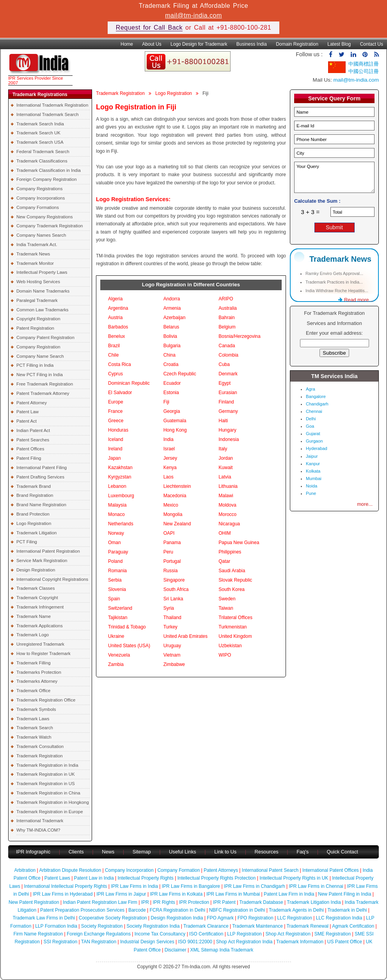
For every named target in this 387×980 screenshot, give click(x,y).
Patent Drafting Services (40, 477)
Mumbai (314, 478)
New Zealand (177, 524)
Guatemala (175, 421)
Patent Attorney (32, 403)
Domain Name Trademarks (43, 291)
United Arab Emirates (186, 636)
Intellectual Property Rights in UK (294, 878)
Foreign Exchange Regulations (99, 934)
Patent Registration (35, 328)
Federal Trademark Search (43, 152)
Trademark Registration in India (47, 765)
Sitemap (142, 852)
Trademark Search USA (40, 142)
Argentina (118, 308)
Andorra (172, 299)
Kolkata (313, 471)
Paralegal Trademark (37, 300)
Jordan (226, 458)
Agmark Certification (353, 926)
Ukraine (116, 636)
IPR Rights (164, 902)
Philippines (230, 552)
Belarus (171, 327)
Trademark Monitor (35, 263)
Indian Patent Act (33, 430)
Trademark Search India (40, 124)
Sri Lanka (173, 599)
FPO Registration (256, 918)
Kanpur (313, 464)
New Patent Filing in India (344, 894)
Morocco (227, 514)
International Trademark (40, 821)
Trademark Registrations (40, 95)
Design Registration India (177, 918)
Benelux (116, 336)
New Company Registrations (44, 217)
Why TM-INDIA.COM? (38, 830)
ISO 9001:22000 (195, 942)
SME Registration (333, 934)
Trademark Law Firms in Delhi (44, 918)
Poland (115, 561)
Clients (76, 852)
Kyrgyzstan (120, 477)
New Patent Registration (34, 902)
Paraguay (118, 552)
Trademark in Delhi (347, 910)
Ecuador (172, 383)
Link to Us (225, 852)
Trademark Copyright (37, 598)
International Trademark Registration (52, 105)
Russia (171, 571)
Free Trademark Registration (45, 384)
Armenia (172, 308)
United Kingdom (235, 636)
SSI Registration (60, 942)
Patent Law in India (94, 878)
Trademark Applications (40, 626)
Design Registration (36, 570)
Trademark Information (300, 942)
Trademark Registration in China (48, 793)
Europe (116, 402)
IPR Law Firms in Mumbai (233, 894)
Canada (227, 346)
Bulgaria (172, 346)
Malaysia (117, 505)
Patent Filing (29, 458)
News (109, 852)
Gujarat (313, 434)
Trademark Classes (36, 588)
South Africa (176, 589)
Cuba (224, 364)
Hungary (227, 430)
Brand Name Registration (41, 505)
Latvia (225, 477)
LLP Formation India (56, 926)
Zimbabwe (174, 664)
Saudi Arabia (232, 571)
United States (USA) (129, 646)
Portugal (172, 561)
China (170, 355)
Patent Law (28, 412)
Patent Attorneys (221, 870)
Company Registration (38, 347)
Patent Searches (33, 440)
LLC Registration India (339, 918)
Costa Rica (120, 364)
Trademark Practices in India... (334, 282)
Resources (267, 852)
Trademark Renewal (307, 926)
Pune (311, 493)
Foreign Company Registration (46, 179)
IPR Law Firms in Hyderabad (63, 894)
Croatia (171, 364)
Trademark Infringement (40, 607)
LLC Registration (295, 918)
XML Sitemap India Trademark (222, 950)
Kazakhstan (120, 468)
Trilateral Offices (235, 618)
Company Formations (38, 207)
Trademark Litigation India (314, 902)
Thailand (172, 618)
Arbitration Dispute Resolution (70, 870)
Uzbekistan (230, 646)
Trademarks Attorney (37, 681)
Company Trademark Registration (50, 226)
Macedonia (175, 496)
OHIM (225, 533)
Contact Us (372, 44)
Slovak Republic (235, 580)
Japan (115, 458)
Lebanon (117, 486)
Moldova (227, 505)
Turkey (170, 627)
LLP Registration (244, 934)
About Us (152, 44)
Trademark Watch (34, 737)
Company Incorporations (41, 198)
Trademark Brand (34, 486)
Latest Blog (339, 44)
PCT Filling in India (35, 365)
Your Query (334, 177)
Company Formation (178, 870)
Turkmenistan (233, 627)
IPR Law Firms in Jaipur (121, 894)
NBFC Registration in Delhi (237, 910)
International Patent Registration (48, 551)
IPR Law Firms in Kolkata (176, 894)
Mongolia (173, 514)
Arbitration (25, 870)
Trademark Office (33, 691)
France (115, 411)
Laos (169, 477)
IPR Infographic (33, 852)
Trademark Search (35, 728)
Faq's (303, 852)
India (169, 439)
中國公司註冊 (364, 71)
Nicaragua (229, 524)
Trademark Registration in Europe (50, 812)
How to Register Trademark (43, 653)
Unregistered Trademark (40, 644)
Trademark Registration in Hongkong (53, 802)
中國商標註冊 (364, 64)
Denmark (228, 374)
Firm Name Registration (38, 934)
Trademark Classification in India (49, 170)
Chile (113, 355)
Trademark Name (34, 616)
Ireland (115, 449)
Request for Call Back (149, 28)
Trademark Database (261, 902)
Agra (311, 389)
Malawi (226, 496)
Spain (114, 599)
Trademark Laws (33, 719)
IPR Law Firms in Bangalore (191, 886)
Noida (312, 486)
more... (365, 504)
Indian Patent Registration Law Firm (100, 902)
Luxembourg (121, 496)
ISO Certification (206, 934)
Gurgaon (314, 441)
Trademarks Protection (39, 672)
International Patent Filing (42, 468)
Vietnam (172, 655)
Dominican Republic (129, 383)
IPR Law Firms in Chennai (316, 886)
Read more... (356, 300)
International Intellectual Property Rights (66, 886)
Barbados (118, 327)
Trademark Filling (34, 663)
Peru (168, 552)
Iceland (116, 439)
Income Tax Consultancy (160, 934)
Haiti (223, 421)
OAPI (169, 533)
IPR (145, 902)
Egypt (225, 383)
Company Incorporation (129, 870)
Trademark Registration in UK (46, 774)
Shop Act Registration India (244, 942)
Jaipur (312, 456)
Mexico (171, 505)
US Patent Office (345, 942)
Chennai (314, 411)
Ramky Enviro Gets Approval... (334, 273)
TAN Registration (99, 942)
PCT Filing (27, 542)
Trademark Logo (33, 635)
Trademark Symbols (36, 709)
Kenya (170, 468)
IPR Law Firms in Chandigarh (255, 886)
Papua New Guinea (239, 543)
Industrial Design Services (147, 942)
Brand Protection (33, 514)
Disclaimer (176, 950)
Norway (116, 533)
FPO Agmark (220, 918)
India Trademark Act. (37, 245)
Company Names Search (41, 235)
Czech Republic (180, 374)
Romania (117, 571)
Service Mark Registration (42, 561)
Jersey (170, 458)
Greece (116, 421)
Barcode (137, 910)
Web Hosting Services (38, 282)
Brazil (114, 346)
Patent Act (27, 421)
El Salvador (120, 393)
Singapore (174, 580)
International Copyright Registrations (52, 579)
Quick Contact (343, 852)
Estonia (171, 393)
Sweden (227, 599)
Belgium (227, 327)
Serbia (115, 580)
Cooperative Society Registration (113, 918)
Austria (115, 318)
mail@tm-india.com (193, 15)
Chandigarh (317, 404)
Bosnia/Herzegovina (239, 336)
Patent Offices (30, 449)
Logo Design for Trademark (199, 44)
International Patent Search (270, 870)
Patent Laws (57, 878)
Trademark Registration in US (46, 784)
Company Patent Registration (45, 337)
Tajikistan (118, 618)
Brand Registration (35, 495)
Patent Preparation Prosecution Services (82, 910)
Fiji (166, 402)
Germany (228, 411)
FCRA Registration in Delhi (177, 910)
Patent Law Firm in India (289, 894)
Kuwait (225, 468)
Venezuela (119, 655)
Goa (310, 426)
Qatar (224, 561)
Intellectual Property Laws (42, 272)
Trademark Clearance (206, 926)
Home (127, 44)
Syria (169, 608)
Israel (169, 449)
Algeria (115, 299)
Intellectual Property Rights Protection (217, 878)
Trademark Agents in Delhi (296, 910)
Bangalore (316, 396)
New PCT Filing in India (40, 375)
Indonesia (229, 439)
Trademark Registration (40, 756)
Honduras (118, 430)
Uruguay (172, 646)
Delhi (311, 419)
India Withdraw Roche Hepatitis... (337, 291)
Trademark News (33, 254)
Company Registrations (39, 189)
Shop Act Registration (288, 934)
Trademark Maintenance (257, 926)
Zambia (116, 664)
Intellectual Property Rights (145, 878)
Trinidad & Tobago (127, 627)
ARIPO (226, 299)
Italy (223, 449)
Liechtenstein (177, 486)
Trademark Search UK (38, 133)
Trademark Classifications (42, 161)
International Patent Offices (331, 870)
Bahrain (226, 318)
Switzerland (120, 608)
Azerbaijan (175, 318)
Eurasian (228, 393)
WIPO (225, 655)
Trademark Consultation (40, 746)
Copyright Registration (38, 319)
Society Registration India (153, 926)
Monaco (116, 514)
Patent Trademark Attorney (43, 393)
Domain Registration (297, 44)
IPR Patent (224, 902)
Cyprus (115, 374)
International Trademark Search (48, 114)
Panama (172, 543)
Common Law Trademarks (43, 310)
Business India (252, 44)
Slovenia (117, 589)
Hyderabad (317, 448)
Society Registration (102, 926)
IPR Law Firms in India (134, 886)
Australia (228, 308)
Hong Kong (175, 430)
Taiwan (226, 608)
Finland (226, 402)
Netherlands (121, 524)
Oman (115, 543)
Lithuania (228, 486)
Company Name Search (40, 356)
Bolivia (170, 336)
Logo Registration (34, 523)
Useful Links (183, 852)
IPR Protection (194, 902)
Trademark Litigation (36, 533)
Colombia (228, 355)
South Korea (232, 589)
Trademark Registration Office (46, 700)
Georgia (172, 411)
